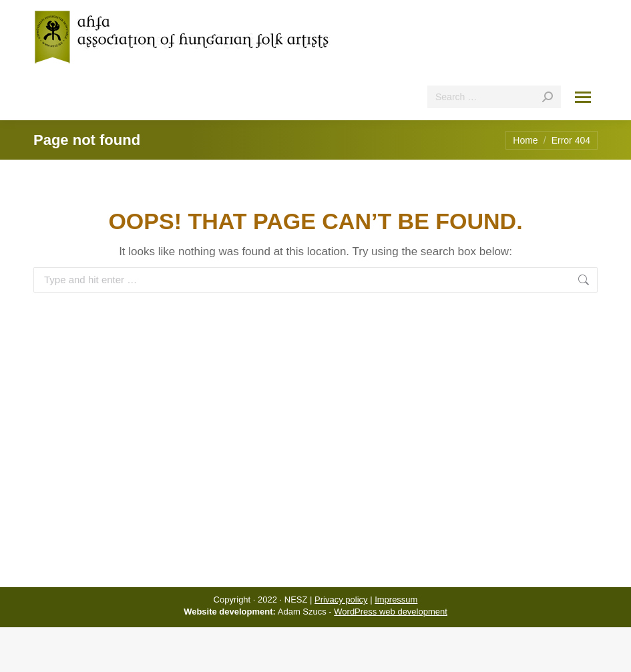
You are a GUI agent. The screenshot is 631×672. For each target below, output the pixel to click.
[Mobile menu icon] (583, 97)
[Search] (494, 97)
